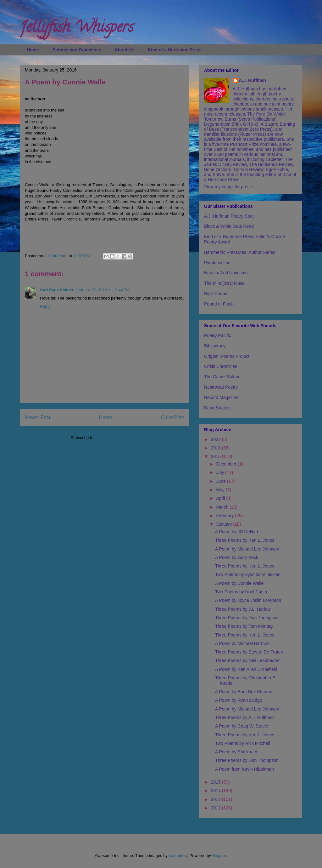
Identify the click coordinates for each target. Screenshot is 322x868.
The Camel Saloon (222, 377)
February (225, 516)
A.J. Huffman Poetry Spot (229, 216)
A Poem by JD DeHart (237, 532)
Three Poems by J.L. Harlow (243, 609)
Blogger (219, 856)
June (221, 481)
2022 (217, 439)
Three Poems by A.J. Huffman (244, 717)
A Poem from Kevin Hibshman (244, 769)
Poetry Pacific (218, 335)
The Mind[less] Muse (224, 283)
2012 (217, 808)
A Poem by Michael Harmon (242, 643)
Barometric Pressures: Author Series (240, 252)
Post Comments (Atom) (117, 438)
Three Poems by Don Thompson (247, 618)
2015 (217, 782)
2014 (217, 791)
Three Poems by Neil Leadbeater (247, 660)
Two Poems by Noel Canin (241, 592)
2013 (217, 799)
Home (33, 50)
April (221, 498)
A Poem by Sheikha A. (237, 752)
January (225, 524)
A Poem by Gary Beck (237, 557)
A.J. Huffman (253, 80)
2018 (217, 448)
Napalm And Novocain (226, 273)
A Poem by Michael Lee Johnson (247, 549)
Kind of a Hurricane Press (175, 50)
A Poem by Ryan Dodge (239, 700)
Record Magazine (221, 397)
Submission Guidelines (77, 50)
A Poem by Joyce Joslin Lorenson (248, 600)
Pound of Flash (219, 304)
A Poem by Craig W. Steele (242, 726)
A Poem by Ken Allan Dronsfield (246, 669)
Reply (45, 306)
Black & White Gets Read (229, 226)
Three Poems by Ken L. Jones (245, 540)
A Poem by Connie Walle (239, 583)
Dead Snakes (217, 408)
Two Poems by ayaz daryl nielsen (248, 574)
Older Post (172, 417)
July (221, 472)
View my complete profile (228, 187)
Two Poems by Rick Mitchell (242, 743)
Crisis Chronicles (221, 366)
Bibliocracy (215, 346)
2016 (217, 456)
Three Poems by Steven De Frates (249, 652)
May (221, 490)
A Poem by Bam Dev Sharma (244, 692)
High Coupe (216, 294)
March (223, 507)
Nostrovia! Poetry (221, 387)
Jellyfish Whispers (77, 29)
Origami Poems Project (227, 356)
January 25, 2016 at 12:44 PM (103, 290)
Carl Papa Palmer (57, 290)
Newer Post (38, 417)
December (227, 464)
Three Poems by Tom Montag (244, 626)
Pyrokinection (217, 263)
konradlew (178, 856)
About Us (125, 50)
